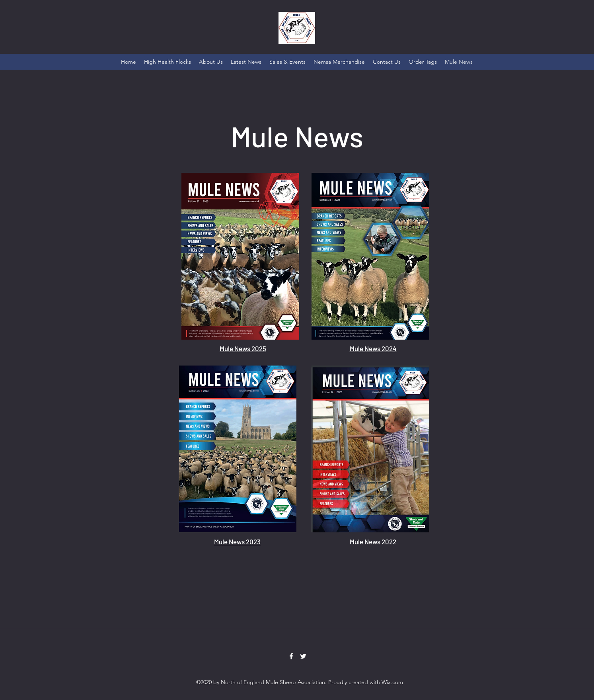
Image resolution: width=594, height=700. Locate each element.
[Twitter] (303, 656)
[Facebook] (291, 656)
